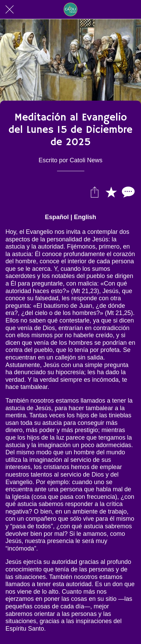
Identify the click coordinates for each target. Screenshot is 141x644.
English (85, 217)
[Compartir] (95, 192)
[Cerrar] (10, 10)
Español (57, 217)
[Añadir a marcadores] (111, 192)
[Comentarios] (127, 192)
